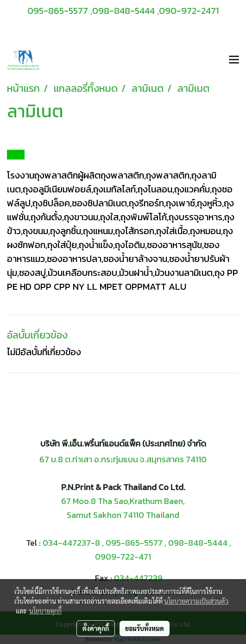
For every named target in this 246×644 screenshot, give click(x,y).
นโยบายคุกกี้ (45, 611)
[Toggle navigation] (234, 60)
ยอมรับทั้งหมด (145, 628)
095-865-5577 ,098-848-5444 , (93, 11)
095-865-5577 (134, 543)
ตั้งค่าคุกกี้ (96, 628)
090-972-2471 (189, 11)
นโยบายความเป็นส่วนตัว (196, 601)
